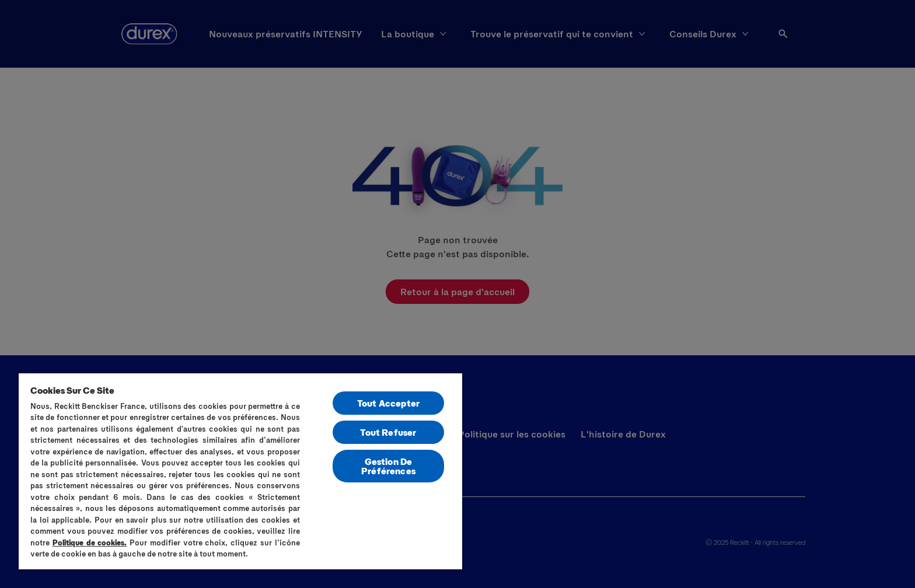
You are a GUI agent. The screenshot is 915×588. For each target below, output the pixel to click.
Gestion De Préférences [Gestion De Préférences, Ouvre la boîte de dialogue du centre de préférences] (388, 466)
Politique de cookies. (90, 542)
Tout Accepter (388, 403)
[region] (240, 471)
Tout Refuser (388, 432)
